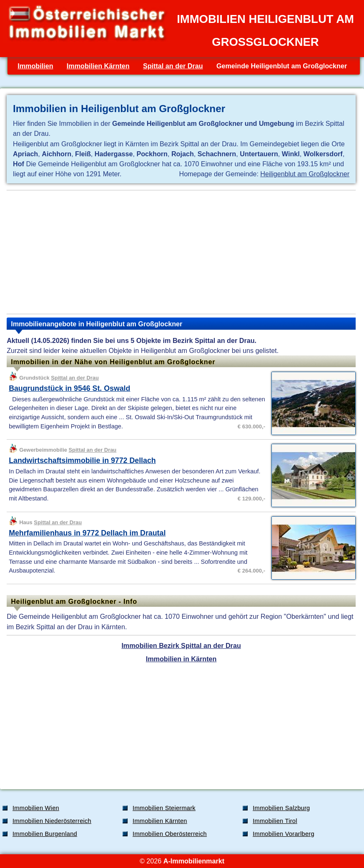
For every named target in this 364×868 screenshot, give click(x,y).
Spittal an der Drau (173, 66)
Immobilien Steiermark (164, 808)
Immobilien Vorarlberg (284, 834)
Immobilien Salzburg (281, 808)
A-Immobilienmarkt (194, 861)
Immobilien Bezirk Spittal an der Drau (181, 645)
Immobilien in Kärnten (181, 659)
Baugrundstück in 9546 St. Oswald (69, 388)
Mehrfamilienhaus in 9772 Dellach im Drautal (87, 533)
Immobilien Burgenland (45, 834)
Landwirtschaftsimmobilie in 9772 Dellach (82, 460)
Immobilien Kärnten (98, 66)
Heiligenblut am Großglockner (305, 174)
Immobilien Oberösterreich (170, 834)
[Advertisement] (181, 252)
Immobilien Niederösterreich (52, 821)
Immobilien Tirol (275, 821)
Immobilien (35, 66)
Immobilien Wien (36, 808)
